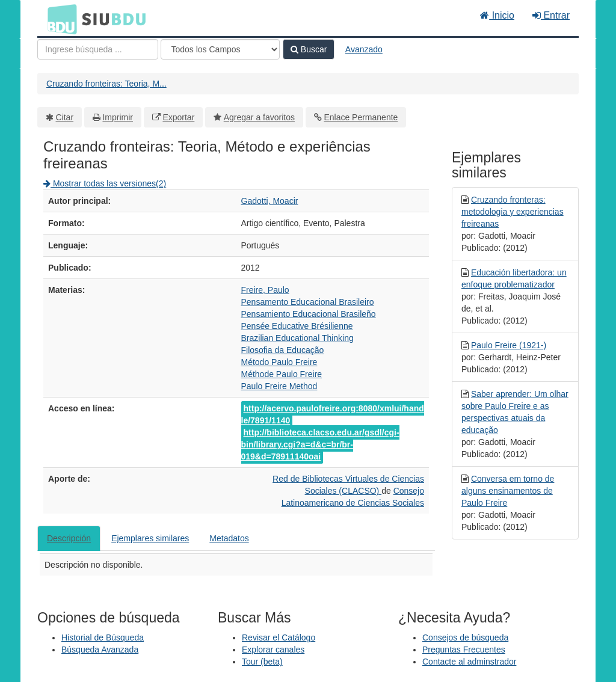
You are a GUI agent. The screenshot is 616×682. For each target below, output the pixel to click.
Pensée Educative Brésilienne (297, 326)
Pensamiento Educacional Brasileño (309, 314)
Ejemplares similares (150, 538)
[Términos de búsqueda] (98, 49)
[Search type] (220, 49)
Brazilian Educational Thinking (297, 338)
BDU (59, 19)
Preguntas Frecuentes (464, 650)
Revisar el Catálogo (279, 637)
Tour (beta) (262, 662)
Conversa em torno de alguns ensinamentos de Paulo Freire (508, 491)
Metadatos (229, 538)
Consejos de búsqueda (465, 637)
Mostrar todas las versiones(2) (105, 183)
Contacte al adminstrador (469, 662)
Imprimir (118, 117)
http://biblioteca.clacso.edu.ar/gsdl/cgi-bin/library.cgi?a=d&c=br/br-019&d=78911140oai (320, 444)
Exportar (178, 117)
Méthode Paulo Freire (282, 374)
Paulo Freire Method (279, 386)
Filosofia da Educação (283, 350)
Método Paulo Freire (279, 362)
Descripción (69, 538)
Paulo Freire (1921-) (509, 345)
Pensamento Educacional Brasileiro (308, 302)
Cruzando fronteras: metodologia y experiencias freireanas (513, 212)
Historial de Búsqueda (103, 637)
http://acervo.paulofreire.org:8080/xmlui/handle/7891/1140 (333, 414)
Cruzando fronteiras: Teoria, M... (106, 84)
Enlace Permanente (361, 117)
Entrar (551, 15)
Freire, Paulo (265, 290)
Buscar (309, 49)
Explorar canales (273, 650)
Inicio (497, 15)
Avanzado (364, 49)
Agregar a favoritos (259, 117)
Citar (65, 117)
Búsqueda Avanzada (100, 650)
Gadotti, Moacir (270, 201)
